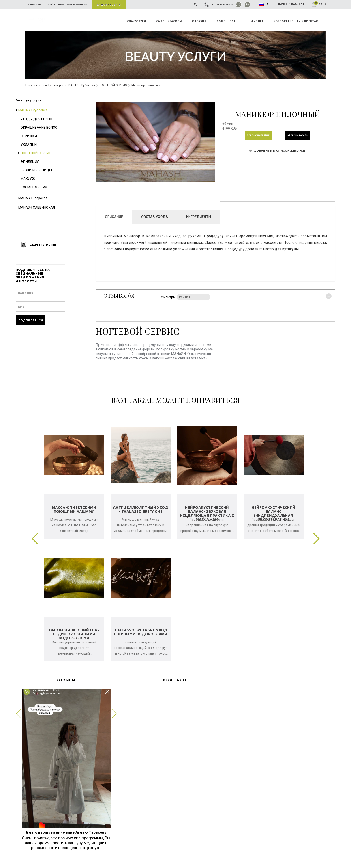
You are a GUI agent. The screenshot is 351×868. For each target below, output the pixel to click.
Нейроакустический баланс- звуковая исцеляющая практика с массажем (207, 520)
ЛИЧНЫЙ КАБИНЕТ (291, 4)
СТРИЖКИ (38, 136)
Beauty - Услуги (52, 85)
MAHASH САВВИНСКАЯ (46, 207)
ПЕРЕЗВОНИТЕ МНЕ (248, 137)
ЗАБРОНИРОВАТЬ (297, 137)
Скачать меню (48, 245)
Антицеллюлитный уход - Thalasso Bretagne (141, 516)
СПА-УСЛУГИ (137, 21)
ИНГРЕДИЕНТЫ (204, 217)
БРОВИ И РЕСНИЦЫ (46, 170)
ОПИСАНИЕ (119, 217)
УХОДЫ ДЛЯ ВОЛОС (46, 119)
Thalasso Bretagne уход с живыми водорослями (141, 639)
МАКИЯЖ (37, 179)
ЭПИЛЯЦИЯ (40, 162)
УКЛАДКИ (38, 145)
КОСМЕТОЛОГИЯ (43, 187)
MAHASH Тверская (42, 198)
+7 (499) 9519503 (219, 4)
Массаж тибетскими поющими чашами (74, 516)
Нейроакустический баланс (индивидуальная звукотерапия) (273, 520)
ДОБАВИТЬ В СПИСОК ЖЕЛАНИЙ (272, 155)
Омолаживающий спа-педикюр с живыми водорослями (74, 641)
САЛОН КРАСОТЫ (169, 21)
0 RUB (319, 4)
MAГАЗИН (199, 21)
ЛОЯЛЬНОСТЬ (227, 21)
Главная (31, 85)
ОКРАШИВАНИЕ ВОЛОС (49, 128)
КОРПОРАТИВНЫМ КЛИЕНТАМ (296, 21)
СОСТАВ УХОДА (160, 217)
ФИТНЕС (257, 21)
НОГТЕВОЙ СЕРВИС (113, 85)
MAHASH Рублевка (81, 85)
